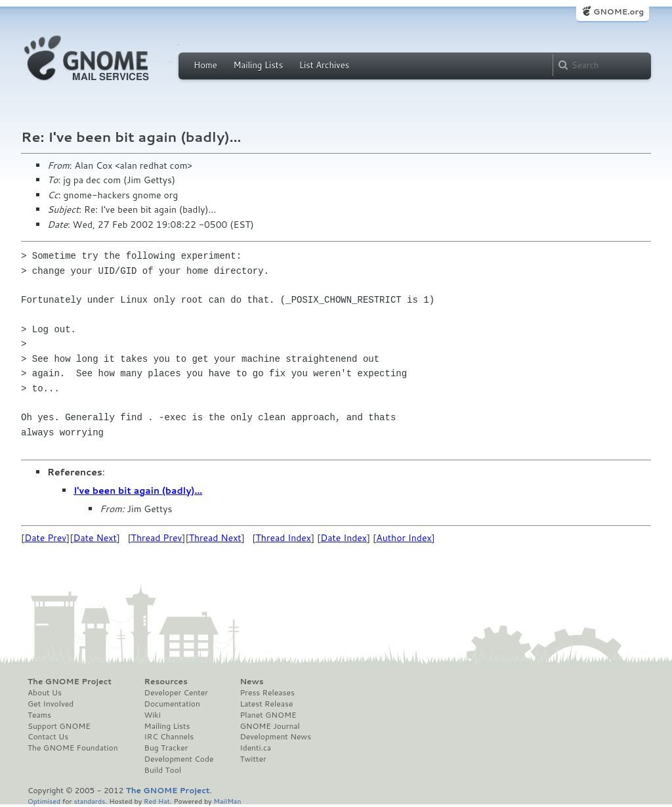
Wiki (153, 715)
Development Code (179, 759)
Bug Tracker (166, 748)
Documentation (172, 704)
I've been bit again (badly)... (138, 491)
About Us (45, 693)
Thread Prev (157, 538)
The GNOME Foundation (73, 748)
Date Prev (45, 538)
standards (89, 801)
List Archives (324, 65)
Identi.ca (255, 748)
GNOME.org (619, 11)
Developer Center (176, 693)
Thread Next (215, 538)
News (251, 682)
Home (205, 65)
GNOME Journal (270, 726)
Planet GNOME (268, 715)
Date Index (344, 538)
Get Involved (51, 704)
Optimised (44, 801)
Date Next (94, 538)
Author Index (404, 538)
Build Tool (163, 770)
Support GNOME (59, 726)
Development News (275, 737)
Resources (166, 682)
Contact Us (48, 737)
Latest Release (266, 704)
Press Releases (267, 693)
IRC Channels (169, 737)
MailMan (227, 801)
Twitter (253, 759)
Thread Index (284, 538)
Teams (39, 715)
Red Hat (157, 801)
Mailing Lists (258, 65)
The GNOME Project (70, 682)
